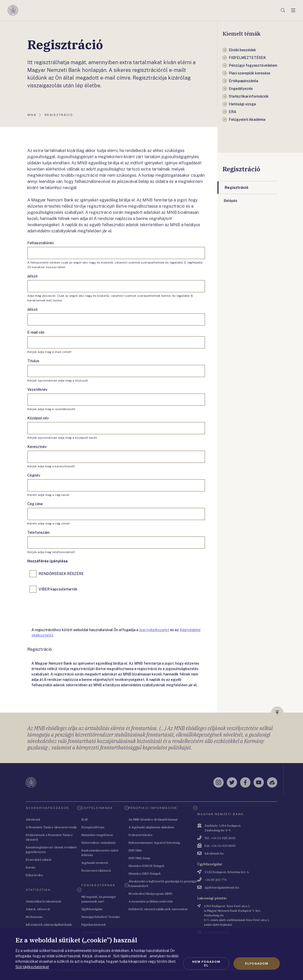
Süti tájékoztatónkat (32, 967)
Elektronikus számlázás (99, 843)
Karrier (31, 867)
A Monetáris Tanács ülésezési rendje (51, 827)
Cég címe (35, 504)
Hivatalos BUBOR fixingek (146, 866)
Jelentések (33, 819)
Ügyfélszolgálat (92, 909)
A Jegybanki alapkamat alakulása (151, 827)
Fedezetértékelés (141, 835)
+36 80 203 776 (216, 880)
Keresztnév (37, 447)
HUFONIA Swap (139, 858)
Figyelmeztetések (94, 924)
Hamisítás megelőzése (97, 835)
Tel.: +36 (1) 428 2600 (220, 838)
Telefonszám (38, 533)
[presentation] (66, 609)
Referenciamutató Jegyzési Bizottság (154, 843)
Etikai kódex (34, 875)
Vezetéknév (37, 390)
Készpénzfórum (93, 827)
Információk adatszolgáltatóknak (49, 924)
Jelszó (32, 276)
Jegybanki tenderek (95, 863)
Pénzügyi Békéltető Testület (101, 917)
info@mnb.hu (214, 853)
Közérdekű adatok (39, 860)
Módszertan (34, 917)
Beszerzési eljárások (96, 870)
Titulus (33, 361)
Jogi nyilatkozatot (154, 630)
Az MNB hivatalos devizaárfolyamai (153, 819)
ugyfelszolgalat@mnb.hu (222, 887)
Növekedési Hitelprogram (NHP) (150, 894)
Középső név (38, 418)
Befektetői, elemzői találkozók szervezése (158, 909)
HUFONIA (135, 850)
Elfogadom (257, 964)
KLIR (85, 819)
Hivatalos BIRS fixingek (145, 873)
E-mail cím (36, 332)
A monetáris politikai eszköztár (151, 901)
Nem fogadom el (206, 964)
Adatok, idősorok (38, 909)
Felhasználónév (41, 243)
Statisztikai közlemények (44, 901)
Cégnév (34, 475)
